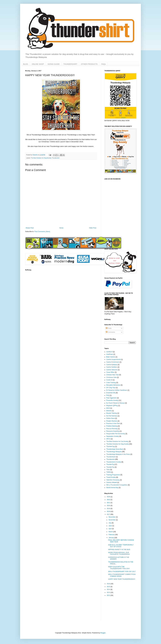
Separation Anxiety (113, 436)
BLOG (26, 64)
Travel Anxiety (111, 477)
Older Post (93, 228)
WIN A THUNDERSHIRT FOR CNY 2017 (122, 572)
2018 (109, 511)
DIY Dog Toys (111, 388)
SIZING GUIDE (54, 64)
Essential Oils (111, 393)
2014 (109, 589)
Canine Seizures (112, 370)
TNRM (108, 472)
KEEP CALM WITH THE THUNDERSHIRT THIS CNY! (119, 568)
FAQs (103, 64)
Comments (110, 332)
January (111, 538)
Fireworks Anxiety (112, 400)
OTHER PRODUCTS (89, 64)
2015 (109, 587)
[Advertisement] (112, 608)
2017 (109, 514)
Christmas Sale (111, 377)
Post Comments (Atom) (42, 232)
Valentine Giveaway (113, 480)
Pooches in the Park (113, 424)
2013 (109, 592)
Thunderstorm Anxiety (114, 462)
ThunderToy (110, 467)
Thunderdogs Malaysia (114, 452)
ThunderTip (110, 464)
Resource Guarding (113, 431)
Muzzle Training (112, 413)
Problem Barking (112, 426)
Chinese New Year (113, 375)
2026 (109, 497)
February (112, 535)
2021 (109, 503)
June (110, 526)
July (110, 523)
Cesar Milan (110, 372)
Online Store (110, 418)
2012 (109, 595)
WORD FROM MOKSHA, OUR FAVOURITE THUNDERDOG (119, 553)
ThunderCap (110, 447)
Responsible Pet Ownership (116, 434)
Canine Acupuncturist (113, 359)
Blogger (103, 633)
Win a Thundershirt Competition (117, 485)
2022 (109, 500)
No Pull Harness (112, 416)
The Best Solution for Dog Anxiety (41, 158)
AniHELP (109, 352)
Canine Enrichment (113, 362)
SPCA (108, 439)
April (110, 529)
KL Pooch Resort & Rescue (115, 403)
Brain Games (111, 357)
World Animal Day (112, 488)
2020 (109, 506)
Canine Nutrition (112, 367)
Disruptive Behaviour (113, 385)
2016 (109, 584)
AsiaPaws (110, 354)
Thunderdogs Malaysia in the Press (118, 454)
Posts (109, 328)
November (112, 520)
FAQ (108, 395)
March (111, 532)
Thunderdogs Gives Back (115, 449)
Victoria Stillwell (112, 482)
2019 (109, 509)
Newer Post (30, 228)
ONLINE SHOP (38, 64)
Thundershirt (56, 158)
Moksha (109, 411)
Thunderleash (111, 457)
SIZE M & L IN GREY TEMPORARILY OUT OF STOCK (121, 546)
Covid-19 (109, 380)
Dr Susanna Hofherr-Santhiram (117, 390)
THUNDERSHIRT (70, 64)
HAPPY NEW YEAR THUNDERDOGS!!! (122, 579)
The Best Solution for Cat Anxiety (117, 441)
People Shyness (112, 421)
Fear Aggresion (111, 398)
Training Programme (113, 475)
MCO (108, 408)
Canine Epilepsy (112, 365)
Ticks (108, 470)
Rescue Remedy (112, 429)
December (112, 517)
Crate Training (111, 383)
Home (61, 228)
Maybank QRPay (112, 406)
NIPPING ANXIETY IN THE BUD (119, 550)
